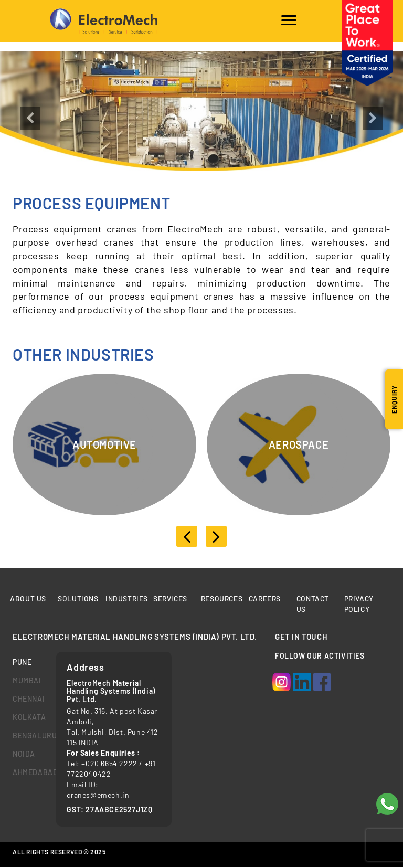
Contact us (313, 604)
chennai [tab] (26, 699)
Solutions (78, 599)
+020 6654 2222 (109, 764)
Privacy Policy (359, 604)
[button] (30, 141)
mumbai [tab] (26, 681)
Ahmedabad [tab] (26, 773)
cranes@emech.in (98, 795)
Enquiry (394, 399)
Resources (222, 599)
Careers (266, 599)
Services (171, 599)
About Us (28, 599)
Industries (127, 599)
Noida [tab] (24, 754)
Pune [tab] (22, 663)
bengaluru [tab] (26, 736)
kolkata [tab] (26, 718)
